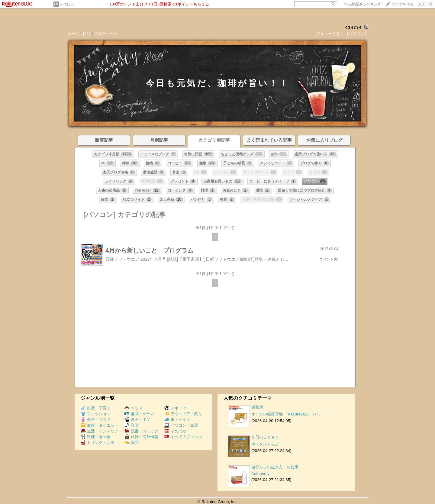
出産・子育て (96, 408)
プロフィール (105, 34)
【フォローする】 (328, 34)
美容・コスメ (96, 420)
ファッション (96, 414)
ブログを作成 (403, 4)
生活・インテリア (100, 431)
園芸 (132, 443)
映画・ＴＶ (137, 420)
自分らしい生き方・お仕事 (275, 467)
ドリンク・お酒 (98, 443)
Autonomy (260, 474)
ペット (134, 408)
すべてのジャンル (183, 437)
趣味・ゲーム (139, 414)
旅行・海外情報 (141, 437)
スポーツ (175, 408)
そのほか (67, 4)
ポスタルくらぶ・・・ (271, 444)
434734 (354, 27)
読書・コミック (141, 431)
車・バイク (177, 420)
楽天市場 (425, 4)
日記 (87, 34)
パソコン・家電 (181, 425)
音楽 (132, 425)
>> (362, 4)
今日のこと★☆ (265, 437)
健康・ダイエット (100, 425)
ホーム (74, 34)
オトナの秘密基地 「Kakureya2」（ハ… (287, 414)
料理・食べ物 (96, 437)
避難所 (257, 407)
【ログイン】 (357, 34)
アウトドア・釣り (183, 414)
